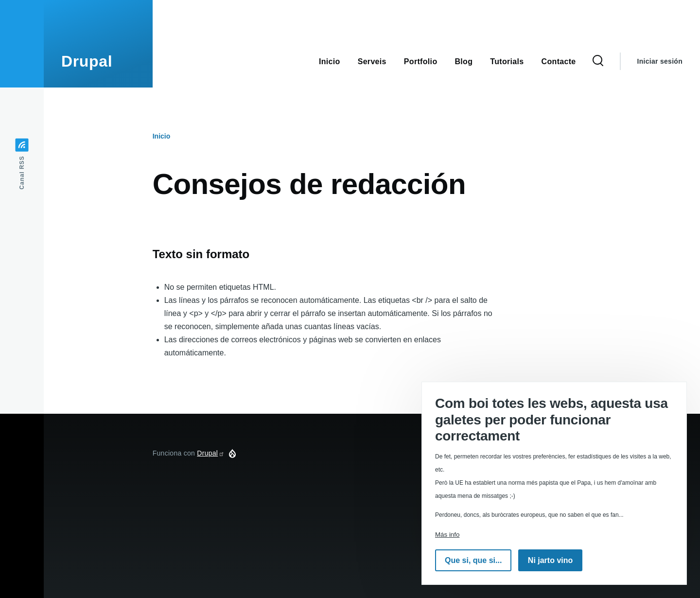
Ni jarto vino (550, 560)
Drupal (87, 61)
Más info (447, 535)
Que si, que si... (473, 560)
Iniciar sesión (660, 61)
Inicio (162, 136)
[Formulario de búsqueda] (598, 61)
